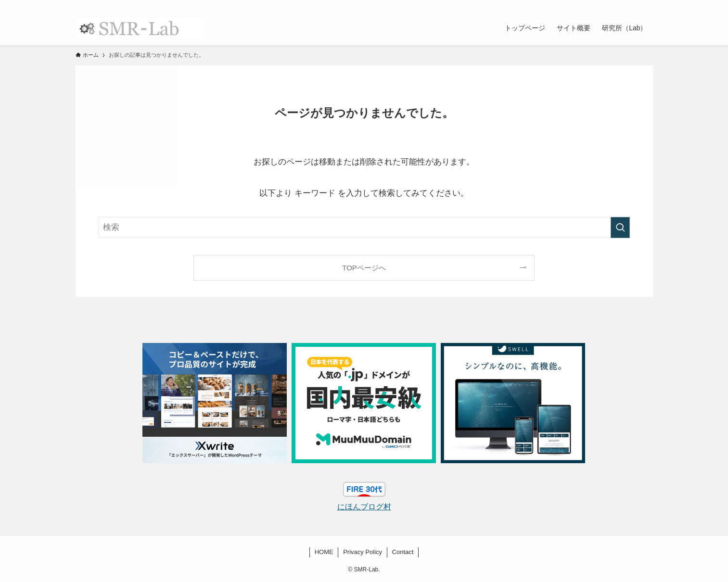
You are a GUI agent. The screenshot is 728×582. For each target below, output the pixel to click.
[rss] (634, 5)
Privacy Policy (363, 552)
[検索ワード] (364, 228)
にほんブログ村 (364, 507)
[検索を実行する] (620, 228)
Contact (403, 552)
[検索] (647, 5)
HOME (324, 552)
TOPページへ (364, 268)
